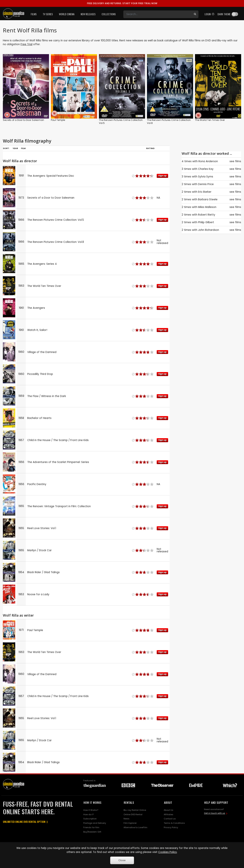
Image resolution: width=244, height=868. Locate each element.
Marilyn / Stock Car (39, 550)
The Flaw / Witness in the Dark (47, 396)
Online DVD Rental (133, 814)
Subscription (90, 819)
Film (23, 148)
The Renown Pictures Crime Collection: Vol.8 (169, 122)
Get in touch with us (215, 813)
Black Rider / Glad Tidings (43, 572)
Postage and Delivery (95, 823)
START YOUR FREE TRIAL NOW (122, 3)
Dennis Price (206, 184)
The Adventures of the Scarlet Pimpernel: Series (58, 462)
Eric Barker (205, 192)
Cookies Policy (168, 852)
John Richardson (209, 230)
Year (15, 148)
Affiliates (169, 814)
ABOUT (168, 802)
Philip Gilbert (206, 222)
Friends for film (91, 827)
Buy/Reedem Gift (92, 832)
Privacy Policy (171, 827)
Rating (150, 148)
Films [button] (34, 14)
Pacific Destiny (37, 484)
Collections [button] (109, 14)
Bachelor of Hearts (39, 418)
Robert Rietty (207, 215)
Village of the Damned (42, 352)
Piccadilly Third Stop (40, 374)
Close (122, 860)
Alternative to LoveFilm (135, 827)
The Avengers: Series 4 (42, 264)
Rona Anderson (208, 161)
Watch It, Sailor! (37, 330)
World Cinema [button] (67, 14)
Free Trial (26, 44)
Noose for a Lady (38, 594)
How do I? (88, 814)
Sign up (162, 176)
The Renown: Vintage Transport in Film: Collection (59, 506)
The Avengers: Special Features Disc (51, 176)
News (126, 819)
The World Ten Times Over (210, 120)
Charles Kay (206, 169)
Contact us (170, 819)
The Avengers (36, 308)
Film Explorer (130, 823)
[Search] (157, 14)
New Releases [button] (88, 14)
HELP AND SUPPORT (216, 802)
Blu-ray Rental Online (135, 810)
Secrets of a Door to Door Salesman (23, 120)
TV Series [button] (48, 14)
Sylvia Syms (206, 177)
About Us (169, 810)
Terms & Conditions (174, 823)
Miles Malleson (207, 207)
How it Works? (91, 810)
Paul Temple (58, 120)
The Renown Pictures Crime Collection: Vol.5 (121, 122)
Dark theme (224, 14)
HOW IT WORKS (92, 802)
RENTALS (129, 802)
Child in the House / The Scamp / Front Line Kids (58, 440)
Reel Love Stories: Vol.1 (42, 528)
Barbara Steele (208, 199)
